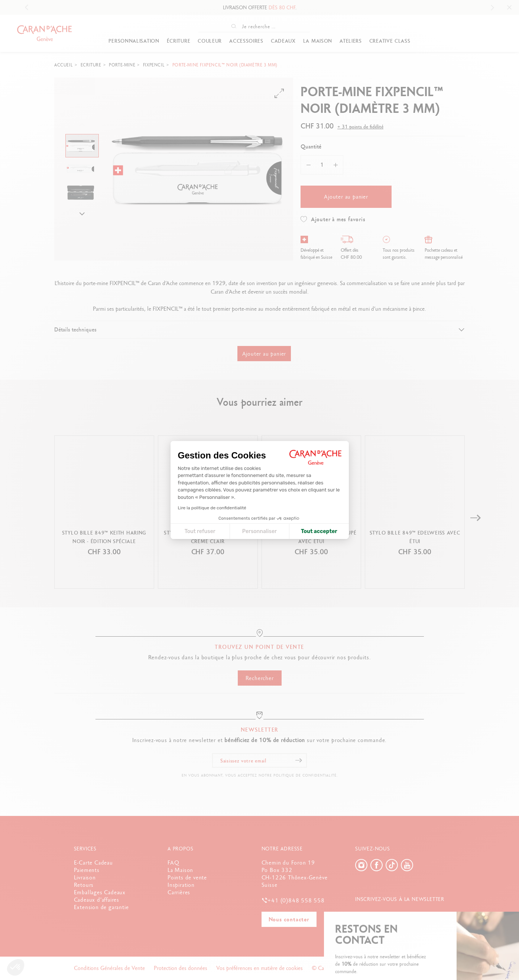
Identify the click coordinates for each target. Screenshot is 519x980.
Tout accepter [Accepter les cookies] (319, 531)
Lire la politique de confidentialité (212, 508)
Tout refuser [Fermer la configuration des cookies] (200, 531)
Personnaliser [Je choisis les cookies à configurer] (259, 531)
